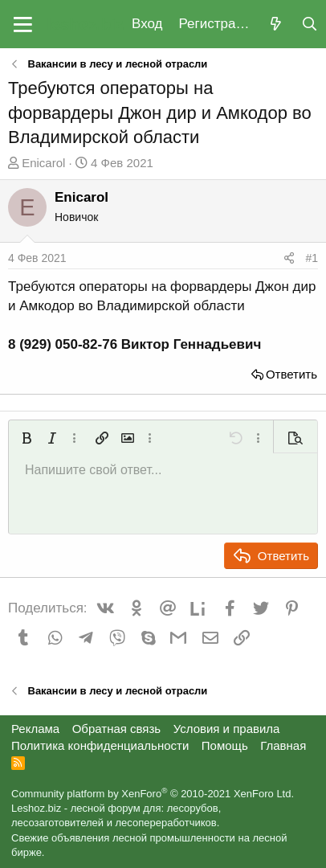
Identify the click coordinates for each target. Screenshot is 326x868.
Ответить (291, 374)
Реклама (35, 729)
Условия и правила (227, 729)
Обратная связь (117, 729)
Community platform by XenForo (153, 794)
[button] (23, 24)
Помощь (225, 745)
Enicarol (43, 163)
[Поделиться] (289, 259)
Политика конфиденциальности (100, 745)
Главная (283, 745)
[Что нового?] (275, 25)
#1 (312, 258)
